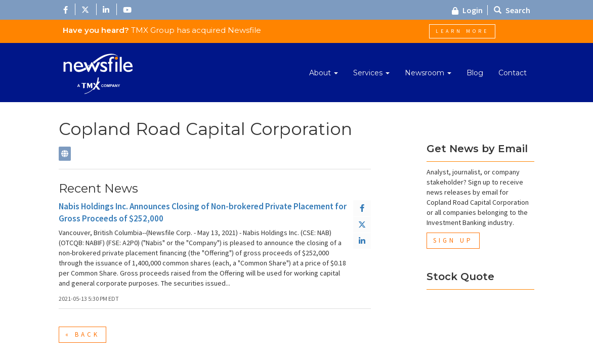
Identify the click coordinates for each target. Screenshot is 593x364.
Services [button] (371, 73)
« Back (82, 334)
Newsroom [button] (428, 73)
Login (467, 10)
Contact (513, 73)
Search (512, 10)
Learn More (462, 31)
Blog (475, 73)
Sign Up (453, 240)
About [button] (324, 73)
